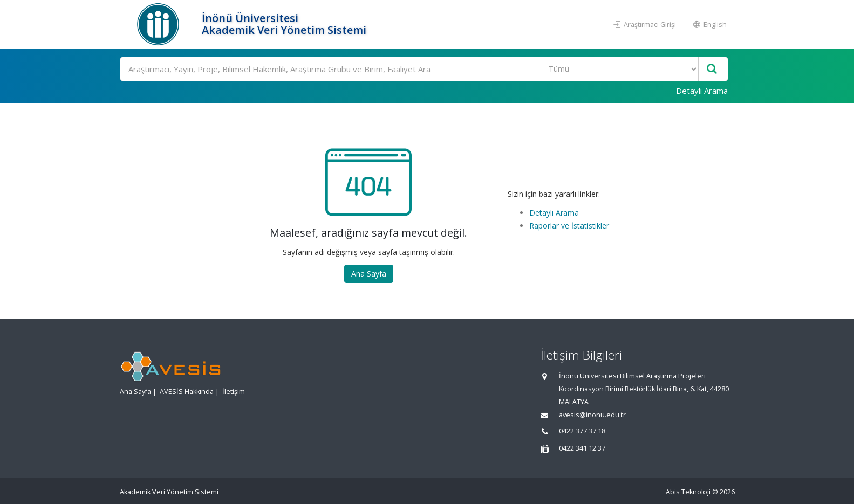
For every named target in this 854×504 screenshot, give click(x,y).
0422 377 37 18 (582, 431)
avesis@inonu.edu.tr (592, 415)
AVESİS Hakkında (187, 392)
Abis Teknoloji (688, 492)
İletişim (234, 392)
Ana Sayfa (369, 274)
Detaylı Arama (702, 91)
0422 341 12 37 (582, 448)
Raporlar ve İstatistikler (569, 226)
